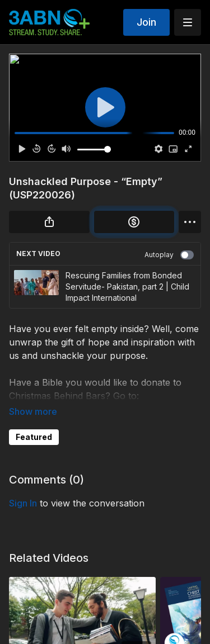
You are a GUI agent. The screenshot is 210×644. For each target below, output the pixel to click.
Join (146, 22)
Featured (34, 437)
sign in (23, 503)
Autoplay (169, 255)
